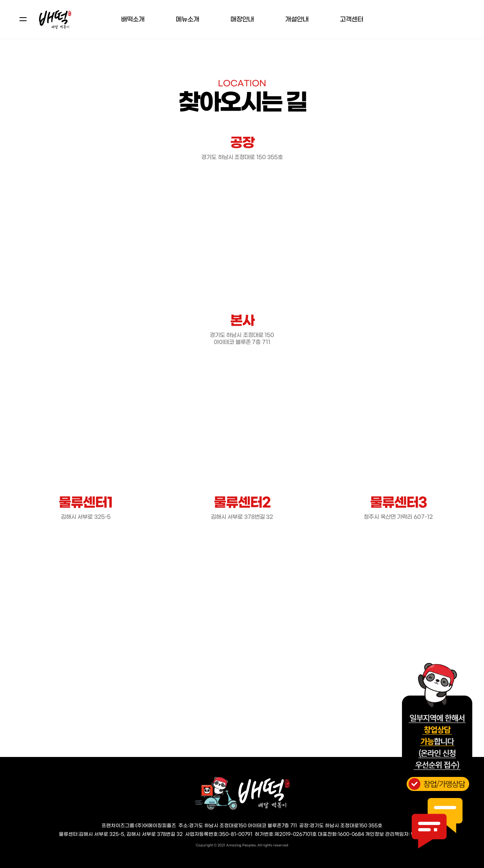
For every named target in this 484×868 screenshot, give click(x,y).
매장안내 (242, 19)
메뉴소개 (188, 19)
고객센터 (352, 19)
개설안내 (297, 19)
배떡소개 (133, 19)
